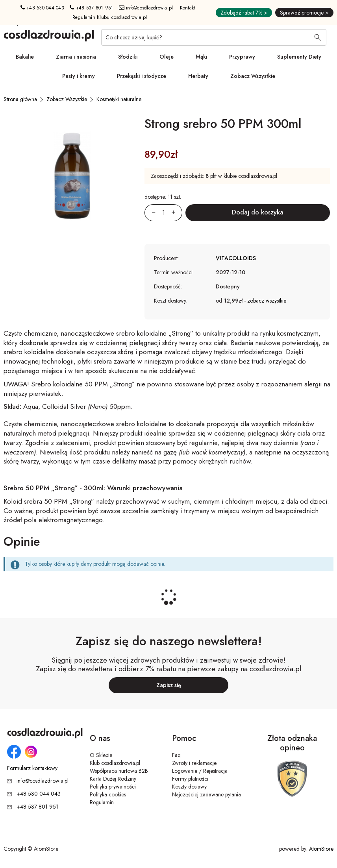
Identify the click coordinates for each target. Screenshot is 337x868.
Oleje (167, 57)
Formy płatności (190, 779)
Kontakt (188, 8)
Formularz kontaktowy (32, 768)
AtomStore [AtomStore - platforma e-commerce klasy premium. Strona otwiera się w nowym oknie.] (321, 849)
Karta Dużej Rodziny (113, 779)
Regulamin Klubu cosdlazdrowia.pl (110, 17)
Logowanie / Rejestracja (200, 771)
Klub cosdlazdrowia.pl (115, 763)
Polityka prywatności (113, 787)
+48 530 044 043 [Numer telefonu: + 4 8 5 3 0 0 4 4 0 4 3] (42, 8)
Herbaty (198, 76)
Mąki (201, 57)
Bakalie (25, 57)
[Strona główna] (20, 99)
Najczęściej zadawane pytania (206, 794)
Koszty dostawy (189, 787)
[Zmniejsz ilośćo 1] (150, 213)
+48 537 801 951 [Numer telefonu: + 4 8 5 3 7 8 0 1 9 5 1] (91, 8)
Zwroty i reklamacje (194, 763)
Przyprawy (242, 57)
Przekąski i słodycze (142, 76)
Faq (176, 755)
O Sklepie (101, 755)
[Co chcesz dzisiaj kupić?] (214, 37)
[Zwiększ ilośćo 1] (177, 213)
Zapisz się (169, 685)
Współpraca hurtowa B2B (119, 771)
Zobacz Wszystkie (253, 76)
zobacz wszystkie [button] (267, 301)
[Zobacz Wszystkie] (67, 99)
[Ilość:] (163, 213)
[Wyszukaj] (318, 38)
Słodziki (128, 57)
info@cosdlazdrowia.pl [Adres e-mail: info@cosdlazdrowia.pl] (146, 8)
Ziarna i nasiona (76, 57)
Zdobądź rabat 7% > (244, 13)
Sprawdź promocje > (304, 13)
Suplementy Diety (299, 57)
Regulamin (102, 802)
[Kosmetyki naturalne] (119, 99)
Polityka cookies (108, 794)
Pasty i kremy (79, 76)
